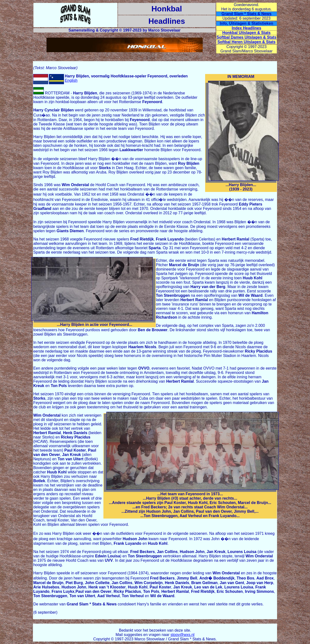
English (71, 80)
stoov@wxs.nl (182, 635)
